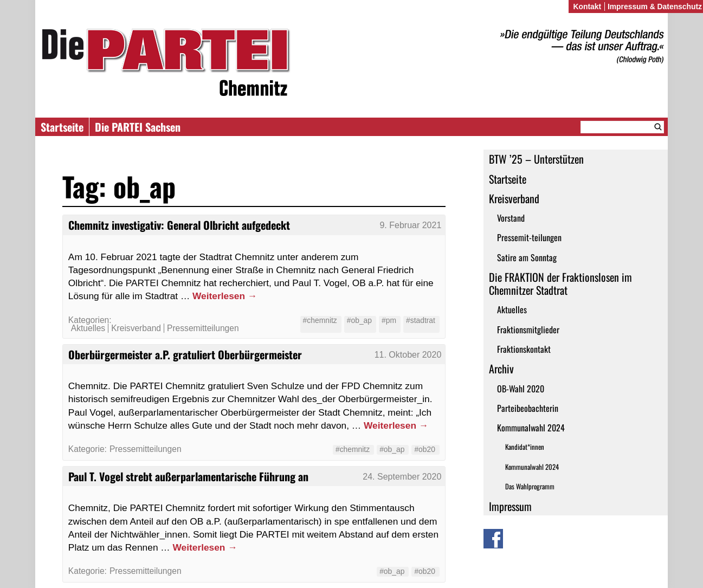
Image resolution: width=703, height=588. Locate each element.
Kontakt (587, 7)
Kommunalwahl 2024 (531, 428)
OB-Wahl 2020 (521, 389)
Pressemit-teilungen (529, 237)
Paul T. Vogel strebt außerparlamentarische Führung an (188, 476)
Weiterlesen (225, 296)
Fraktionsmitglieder (528, 329)
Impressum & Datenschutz (655, 7)
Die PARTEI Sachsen (138, 127)
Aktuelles (512, 309)
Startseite (62, 127)
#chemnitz (320, 320)
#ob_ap (359, 320)
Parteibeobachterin (528, 408)
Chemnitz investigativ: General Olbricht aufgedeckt (179, 225)
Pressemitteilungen (203, 328)
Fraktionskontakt (524, 349)
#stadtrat (421, 320)
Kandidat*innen (525, 447)
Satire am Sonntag (527, 257)
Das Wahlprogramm (530, 486)
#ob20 (425, 449)
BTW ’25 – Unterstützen (536, 159)
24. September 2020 (402, 477)
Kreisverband (514, 198)
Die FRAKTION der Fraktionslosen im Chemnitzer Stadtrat (560, 283)
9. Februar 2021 (410, 225)
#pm (389, 320)
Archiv (501, 369)
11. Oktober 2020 (408, 355)
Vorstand (511, 218)
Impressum (510, 506)
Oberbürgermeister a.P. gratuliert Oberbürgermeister (185, 354)
